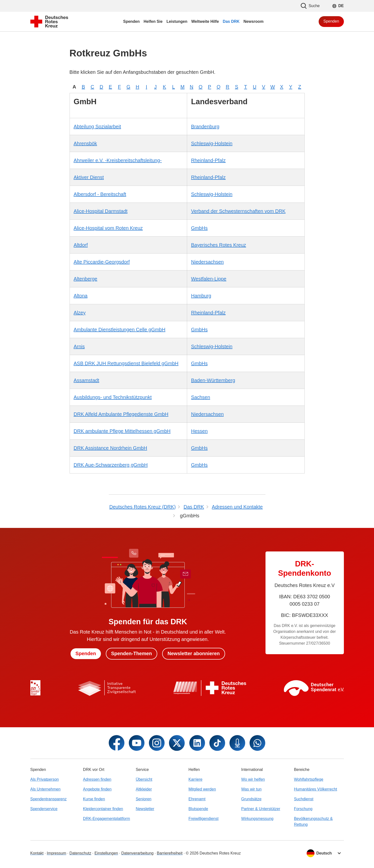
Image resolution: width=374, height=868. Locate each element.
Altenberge (86, 279)
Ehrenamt (197, 799)
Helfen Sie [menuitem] (153, 21)
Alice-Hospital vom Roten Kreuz (108, 228)
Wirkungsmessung (257, 819)
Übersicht (144, 779)
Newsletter (145, 809)
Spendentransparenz (49, 799)
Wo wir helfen (253, 779)
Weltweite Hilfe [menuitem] (205, 21)
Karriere (195, 779)
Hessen (199, 431)
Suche (310, 6)
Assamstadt (86, 380)
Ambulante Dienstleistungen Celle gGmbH (120, 330)
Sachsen (201, 397)
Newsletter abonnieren (194, 654)
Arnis (79, 346)
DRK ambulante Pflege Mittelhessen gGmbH (122, 431)
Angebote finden (97, 789)
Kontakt (37, 853)
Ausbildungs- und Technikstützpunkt (113, 397)
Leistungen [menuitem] (177, 21)
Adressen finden (97, 779)
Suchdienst (304, 799)
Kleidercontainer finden (103, 809)
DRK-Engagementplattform (107, 819)
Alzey (80, 313)
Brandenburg (205, 127)
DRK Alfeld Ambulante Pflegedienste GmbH (121, 414)
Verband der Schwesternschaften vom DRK (238, 211)
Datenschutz (80, 853)
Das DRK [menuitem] (231, 21)
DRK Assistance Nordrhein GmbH (110, 448)
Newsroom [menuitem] (253, 21)
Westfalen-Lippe (209, 279)
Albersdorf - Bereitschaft (100, 194)
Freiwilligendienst (203, 819)
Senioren (144, 799)
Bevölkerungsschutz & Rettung (313, 822)
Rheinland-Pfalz (208, 160)
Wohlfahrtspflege (309, 779)
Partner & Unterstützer (261, 809)
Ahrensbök (85, 143)
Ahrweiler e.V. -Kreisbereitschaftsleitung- (118, 160)
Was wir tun (251, 789)
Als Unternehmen (46, 789)
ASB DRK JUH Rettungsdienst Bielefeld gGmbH (126, 363)
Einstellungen (106, 853)
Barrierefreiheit (170, 853)
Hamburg (201, 296)
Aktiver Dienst (89, 177)
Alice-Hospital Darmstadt (101, 211)
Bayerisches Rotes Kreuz (219, 245)
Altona (81, 296)
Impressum (56, 853)
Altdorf (81, 245)
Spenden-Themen (132, 654)
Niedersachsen (207, 262)
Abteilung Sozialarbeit (97, 127)
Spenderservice (44, 809)
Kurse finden (94, 799)
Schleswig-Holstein (212, 143)
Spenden (331, 21)
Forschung (303, 809)
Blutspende (198, 809)
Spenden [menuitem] (132, 21)
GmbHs (199, 228)
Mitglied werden (202, 789)
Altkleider (144, 789)
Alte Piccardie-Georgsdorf (102, 262)
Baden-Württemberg (213, 380)
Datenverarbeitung (137, 853)
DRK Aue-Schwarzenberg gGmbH (111, 465)
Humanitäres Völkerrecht (315, 789)
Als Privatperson (45, 779)
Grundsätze (251, 799)
